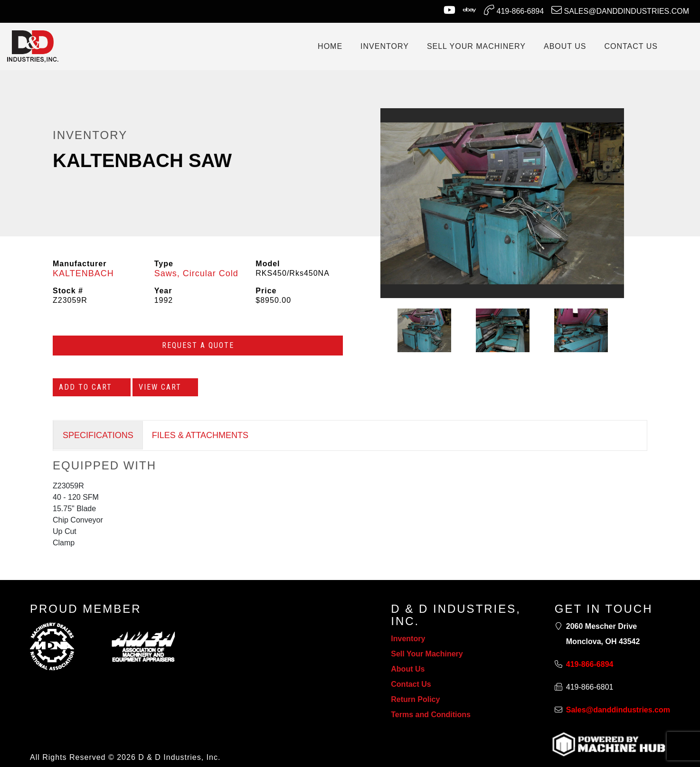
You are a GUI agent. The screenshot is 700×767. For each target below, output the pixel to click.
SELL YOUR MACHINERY (476, 46)
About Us (408, 669)
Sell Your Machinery (427, 654)
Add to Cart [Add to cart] (92, 387)
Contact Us (411, 684)
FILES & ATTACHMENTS (200, 435)
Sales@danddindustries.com (620, 10)
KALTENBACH (83, 273)
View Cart (165, 387)
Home (330, 46)
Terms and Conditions (431, 715)
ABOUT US (565, 46)
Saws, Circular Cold (196, 273)
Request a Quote (198, 345)
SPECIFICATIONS (98, 435)
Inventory (408, 639)
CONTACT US (631, 46)
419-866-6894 (514, 10)
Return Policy (415, 699)
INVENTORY (385, 46)
